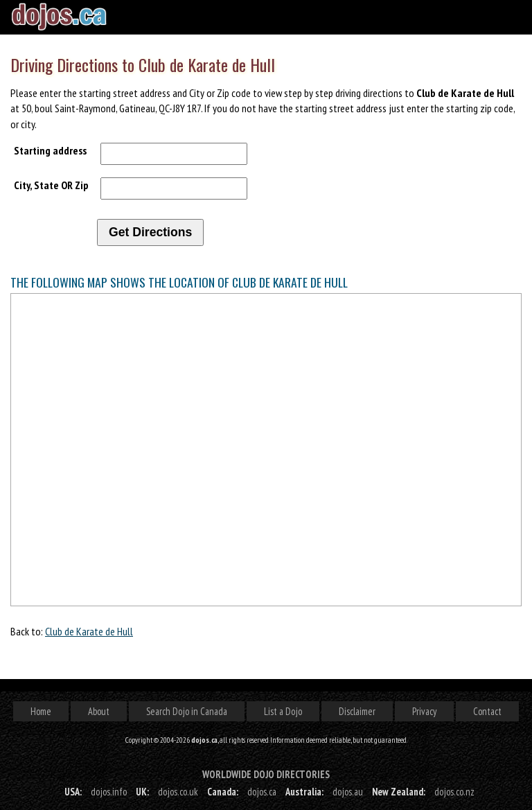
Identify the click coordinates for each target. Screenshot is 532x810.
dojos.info (109, 792)
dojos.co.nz (454, 792)
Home (41, 711)
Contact (487, 711)
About (99, 711)
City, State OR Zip (51, 185)
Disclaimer (357, 711)
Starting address (50, 150)
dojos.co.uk (178, 792)
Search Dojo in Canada (187, 711)
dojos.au (348, 792)
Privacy (424, 711)
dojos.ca (262, 792)
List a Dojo (283, 711)
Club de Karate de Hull (89, 631)
